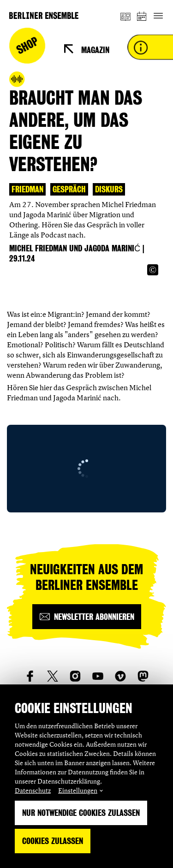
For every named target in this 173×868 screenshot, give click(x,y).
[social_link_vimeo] (120, 676)
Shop (27, 46)
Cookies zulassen (53, 841)
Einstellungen (78, 790)
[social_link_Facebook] (30, 676)
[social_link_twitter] (53, 676)
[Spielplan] (142, 16)
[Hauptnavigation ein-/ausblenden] (158, 16)
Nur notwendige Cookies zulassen (81, 813)
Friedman (27, 189)
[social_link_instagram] (75, 676)
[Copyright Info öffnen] (153, 270)
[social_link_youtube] (98, 676)
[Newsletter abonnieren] (87, 617)
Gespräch (69, 189)
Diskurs (109, 189)
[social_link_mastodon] (143, 676)
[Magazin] (125, 16)
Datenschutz (33, 790)
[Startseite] (44, 15)
